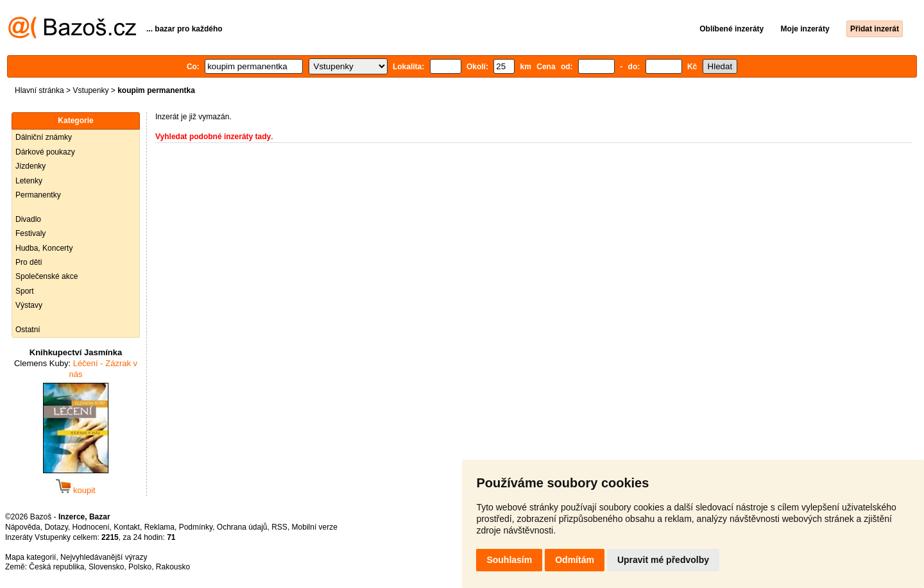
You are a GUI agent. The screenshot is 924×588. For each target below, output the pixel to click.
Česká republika (56, 567)
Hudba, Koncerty (44, 248)
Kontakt (127, 527)
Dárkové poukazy (45, 152)
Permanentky (38, 195)
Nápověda (23, 527)
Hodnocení (91, 527)
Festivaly (30, 233)
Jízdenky (30, 166)
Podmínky (196, 527)
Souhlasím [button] (509, 560)
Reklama (159, 527)
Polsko (140, 567)
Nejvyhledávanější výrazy (104, 557)
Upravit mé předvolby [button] (663, 560)
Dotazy (56, 527)
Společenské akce (47, 276)
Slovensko (106, 567)
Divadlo (28, 219)
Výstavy (29, 305)
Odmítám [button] (575, 560)
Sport (25, 291)
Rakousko (173, 567)
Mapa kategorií (30, 557)
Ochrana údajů (242, 527)
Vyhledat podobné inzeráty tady (213, 137)
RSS (279, 527)
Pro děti (29, 262)
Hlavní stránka (39, 90)
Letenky (29, 181)
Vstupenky (90, 90)
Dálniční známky (44, 137)
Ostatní (28, 330)
